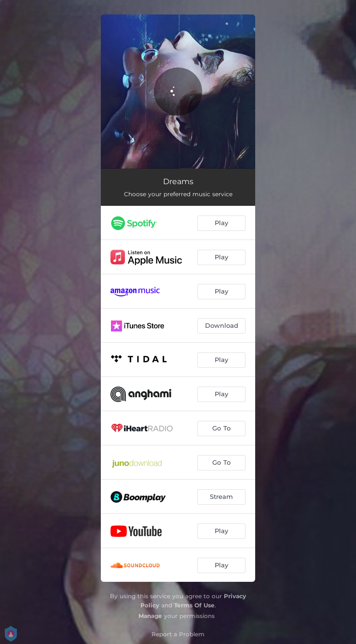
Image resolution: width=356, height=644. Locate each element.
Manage (150, 616)
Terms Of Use (194, 605)
